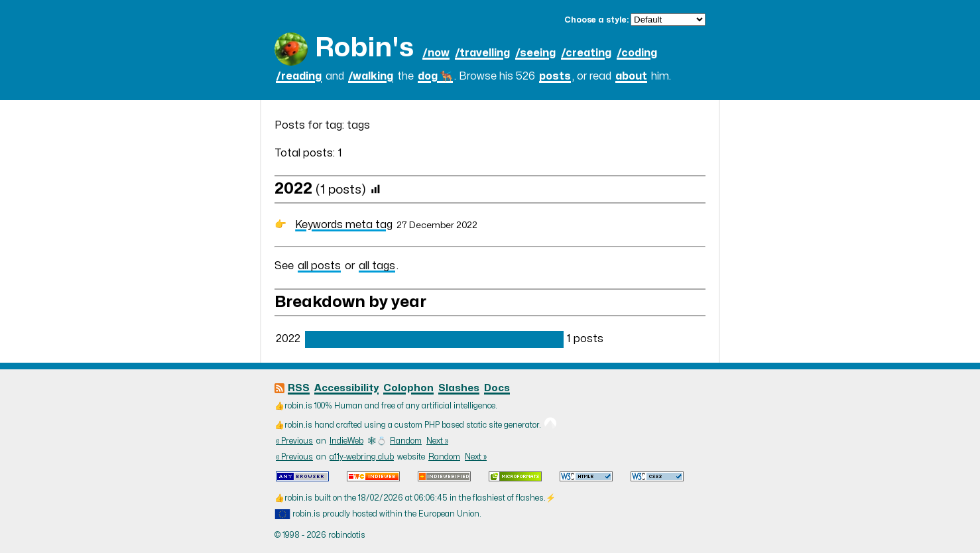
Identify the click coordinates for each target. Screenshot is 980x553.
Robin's (364, 48)
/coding (637, 53)
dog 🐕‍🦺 (435, 76)
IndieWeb (346, 441)
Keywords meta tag (344, 225)
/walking (371, 76)
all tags (377, 266)
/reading (299, 76)
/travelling (482, 53)
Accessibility (346, 388)
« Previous (294, 441)
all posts (319, 266)
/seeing (535, 53)
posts (555, 76)
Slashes (459, 388)
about (631, 76)
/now (436, 53)
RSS (299, 388)
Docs (497, 388)
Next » (437, 441)
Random (406, 441)
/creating (586, 53)
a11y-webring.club (362, 457)
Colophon (408, 388)
